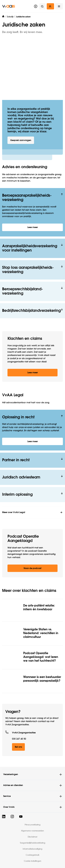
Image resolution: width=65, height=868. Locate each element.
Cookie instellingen (33, 861)
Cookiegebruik (33, 855)
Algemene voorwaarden (32, 831)
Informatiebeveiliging (32, 849)
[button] (59, 6)
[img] (8, 6)
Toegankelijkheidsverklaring (33, 843)
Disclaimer (32, 837)
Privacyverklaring (33, 825)
